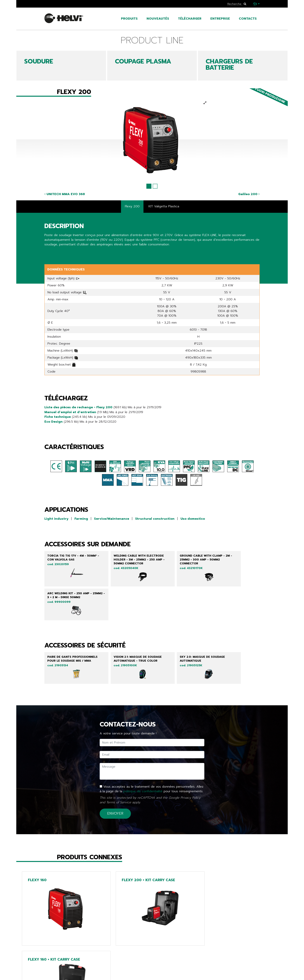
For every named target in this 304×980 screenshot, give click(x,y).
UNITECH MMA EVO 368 (65, 194)
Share (49, 252)
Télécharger (190, 19)
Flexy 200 (132, 207)
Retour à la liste (61, 952)
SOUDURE (39, 61)
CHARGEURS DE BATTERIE (229, 65)
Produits (129, 19)
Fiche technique (58, 417)
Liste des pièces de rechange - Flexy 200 (78, 407)
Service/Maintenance (112, 518)
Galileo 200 (249, 194)
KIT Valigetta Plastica (164, 207)
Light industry (56, 518)
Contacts (248, 19)
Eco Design (54, 421)
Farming (81, 518)
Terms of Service (119, 776)
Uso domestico (193, 518)
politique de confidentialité (143, 765)
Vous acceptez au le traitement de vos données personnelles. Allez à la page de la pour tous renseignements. (152, 762)
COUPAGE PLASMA (143, 61)
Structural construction (155, 518)
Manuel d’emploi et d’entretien (70, 412)
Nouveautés (158, 19)
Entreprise (220, 19)
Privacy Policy (190, 771)
